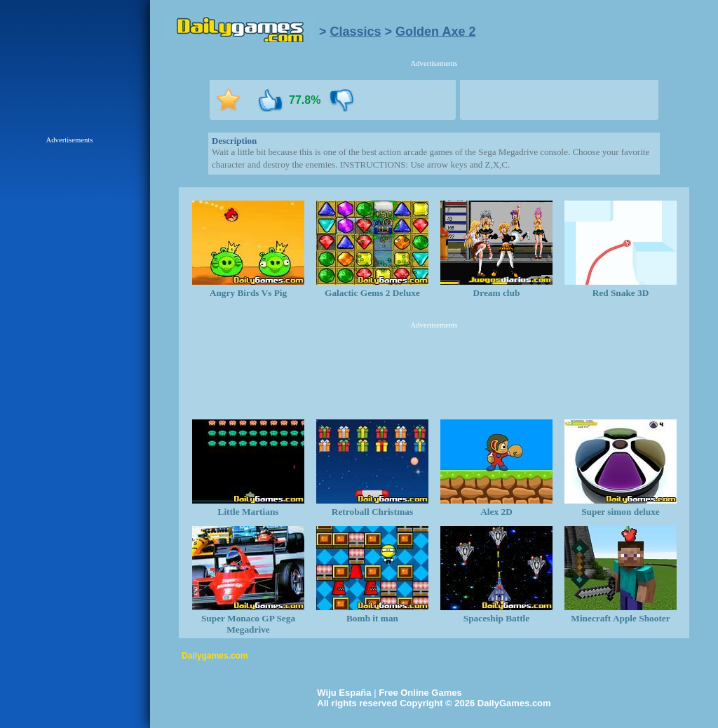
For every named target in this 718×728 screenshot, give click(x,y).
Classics (356, 32)
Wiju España (344, 693)
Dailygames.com (215, 656)
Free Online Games (420, 693)
